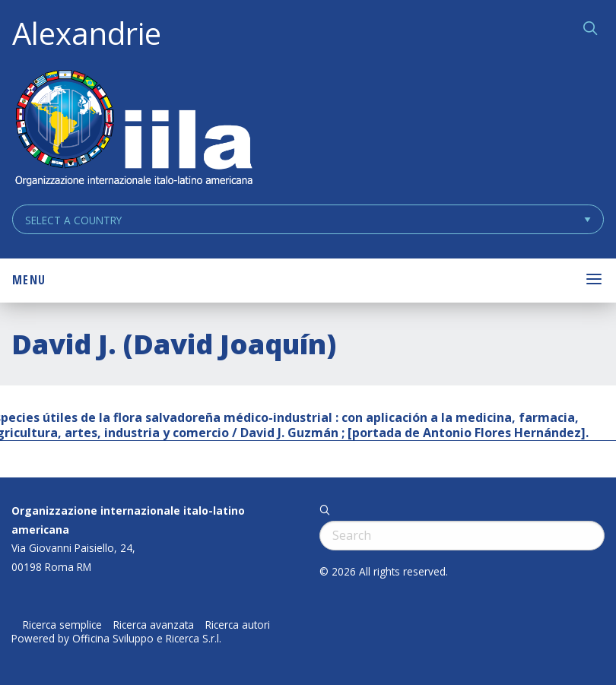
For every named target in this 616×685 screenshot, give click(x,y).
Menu (29, 280)
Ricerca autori (238, 625)
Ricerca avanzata (154, 625)
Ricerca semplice (62, 625)
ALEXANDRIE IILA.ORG (133, 130)
